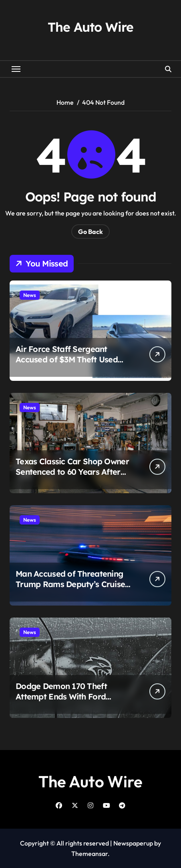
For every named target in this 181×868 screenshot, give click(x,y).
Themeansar (89, 854)
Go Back (90, 232)
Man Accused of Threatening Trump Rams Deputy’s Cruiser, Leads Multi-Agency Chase (73, 584)
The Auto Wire (90, 27)
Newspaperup (133, 843)
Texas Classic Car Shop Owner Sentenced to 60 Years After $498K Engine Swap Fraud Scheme (72, 477)
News (30, 295)
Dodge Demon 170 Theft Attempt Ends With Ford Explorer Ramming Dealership (72, 696)
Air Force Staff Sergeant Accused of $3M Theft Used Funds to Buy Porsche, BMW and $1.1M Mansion (68, 365)
